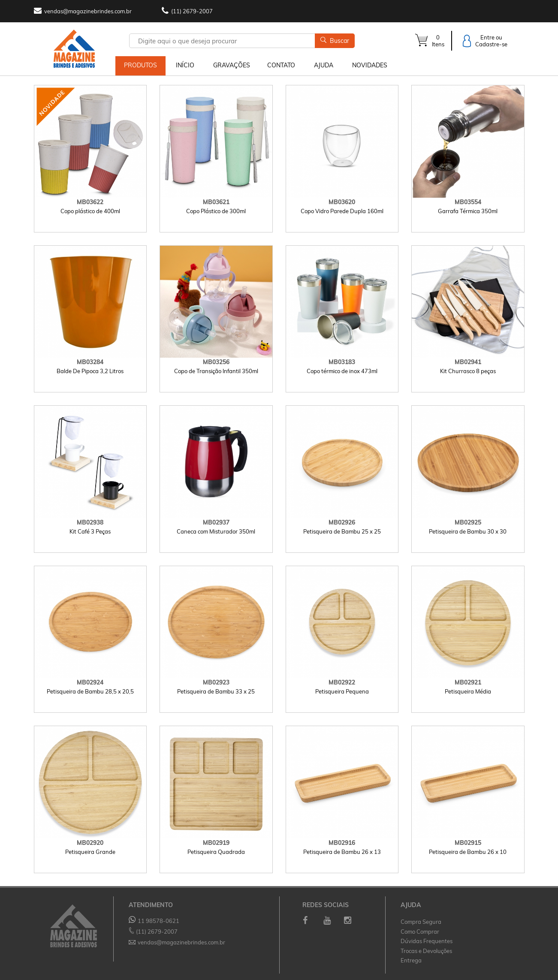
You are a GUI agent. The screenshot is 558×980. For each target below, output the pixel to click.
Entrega (411, 960)
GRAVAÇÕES (232, 65)
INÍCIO (185, 65)
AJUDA (324, 65)
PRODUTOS (140, 65)
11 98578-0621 (154, 921)
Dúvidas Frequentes (427, 941)
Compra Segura (421, 922)
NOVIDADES (370, 65)
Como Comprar (420, 931)
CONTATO (281, 65)
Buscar (335, 41)
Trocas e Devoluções (426, 951)
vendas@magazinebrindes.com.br (88, 11)
